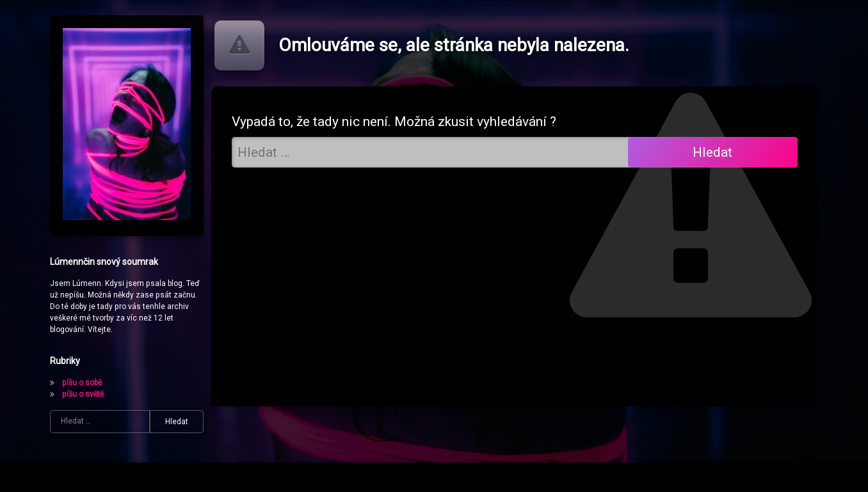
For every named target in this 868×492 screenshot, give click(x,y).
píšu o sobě (82, 383)
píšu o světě (83, 394)
